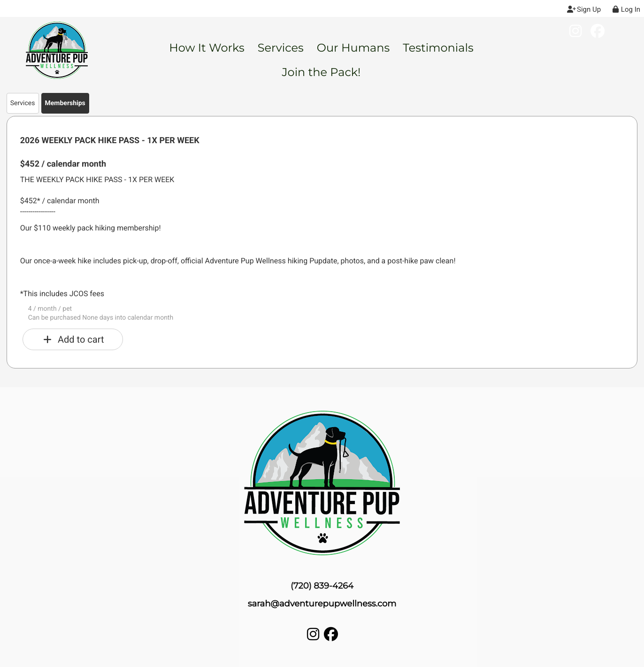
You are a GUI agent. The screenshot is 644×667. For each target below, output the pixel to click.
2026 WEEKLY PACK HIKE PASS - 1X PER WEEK (110, 141)
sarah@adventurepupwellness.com (322, 604)
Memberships (65, 103)
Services (23, 103)
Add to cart (73, 339)
